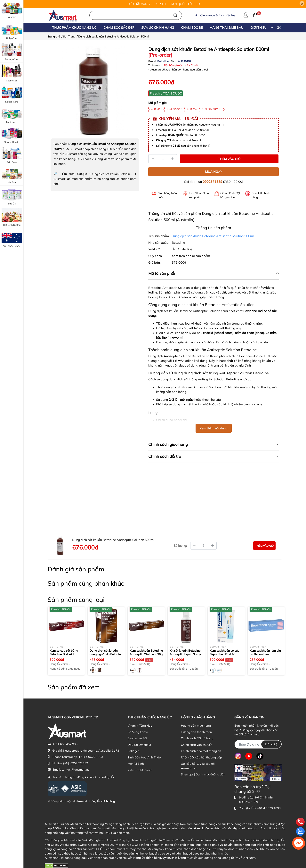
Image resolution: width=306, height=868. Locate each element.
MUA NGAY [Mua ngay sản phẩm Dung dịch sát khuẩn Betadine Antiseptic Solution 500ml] (214, 172)
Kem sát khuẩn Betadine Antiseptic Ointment (146, 653)
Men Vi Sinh (136, 764)
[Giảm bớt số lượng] (194, 546)
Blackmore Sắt (137, 738)
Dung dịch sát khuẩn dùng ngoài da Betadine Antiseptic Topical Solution (106, 656)
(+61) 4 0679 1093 (90, 757)
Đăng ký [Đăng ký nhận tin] (271, 744)
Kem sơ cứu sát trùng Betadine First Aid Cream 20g (64, 654)
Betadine (163, 61)
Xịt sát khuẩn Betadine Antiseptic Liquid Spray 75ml (185, 654)
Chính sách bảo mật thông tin (201, 751)
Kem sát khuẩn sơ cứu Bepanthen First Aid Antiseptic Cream (225, 654)
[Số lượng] (163, 159)
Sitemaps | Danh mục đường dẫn (203, 774)
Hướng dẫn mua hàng (196, 726)
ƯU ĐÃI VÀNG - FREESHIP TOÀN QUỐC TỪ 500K (165, 4)
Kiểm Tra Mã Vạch (140, 770)
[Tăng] (173, 159)
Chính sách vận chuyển (197, 745)
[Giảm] (153, 159)
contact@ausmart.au (76, 769)
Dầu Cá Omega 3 (139, 745)
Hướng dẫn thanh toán (196, 732)
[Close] (302, 3)
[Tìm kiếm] (175, 15)
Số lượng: (180, 546)
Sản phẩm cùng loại (76, 599)
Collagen (134, 751)
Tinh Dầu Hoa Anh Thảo (144, 757)
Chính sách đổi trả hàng (197, 738)
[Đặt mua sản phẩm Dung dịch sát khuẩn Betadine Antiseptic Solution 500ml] (264, 546)
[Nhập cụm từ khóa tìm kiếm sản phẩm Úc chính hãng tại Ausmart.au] (136, 15)
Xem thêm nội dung (214, 428)
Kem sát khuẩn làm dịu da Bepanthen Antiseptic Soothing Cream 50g (265, 656)
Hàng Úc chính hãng (102, 801)
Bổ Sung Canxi (138, 732)
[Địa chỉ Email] (258, 744)
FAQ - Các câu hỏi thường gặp (201, 757)
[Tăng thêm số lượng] (213, 546)
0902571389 (213, 182)
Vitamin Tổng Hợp (140, 726)
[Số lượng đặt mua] (203, 546)
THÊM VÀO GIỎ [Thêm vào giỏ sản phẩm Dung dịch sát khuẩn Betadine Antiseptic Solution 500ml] (229, 159)
